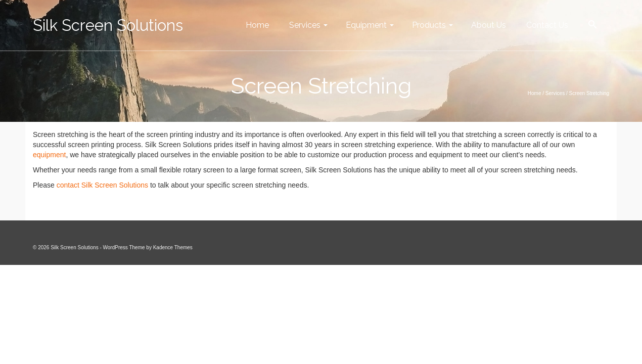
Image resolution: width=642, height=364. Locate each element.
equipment (49, 155)
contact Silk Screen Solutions (102, 185)
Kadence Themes (173, 247)
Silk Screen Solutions (108, 25)
